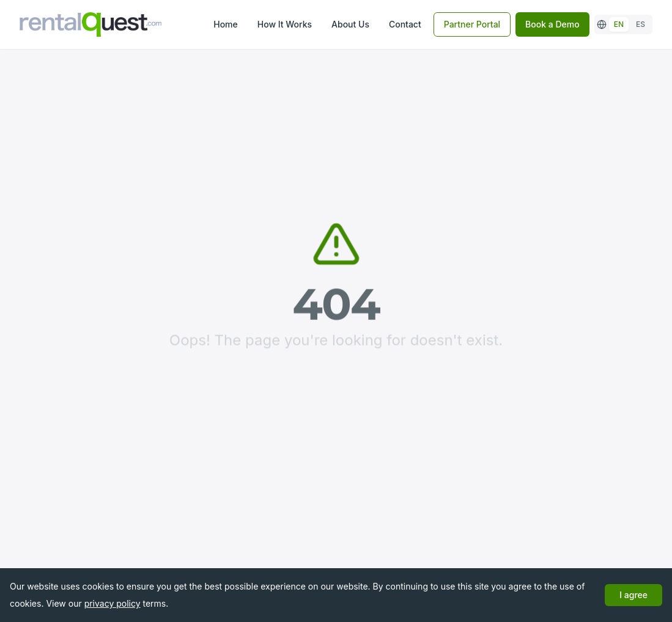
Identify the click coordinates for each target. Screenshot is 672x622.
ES (641, 24)
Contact (405, 24)
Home (226, 24)
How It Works (285, 24)
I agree (633, 595)
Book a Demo (552, 24)
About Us (350, 24)
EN (619, 24)
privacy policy (113, 603)
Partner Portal (472, 24)
